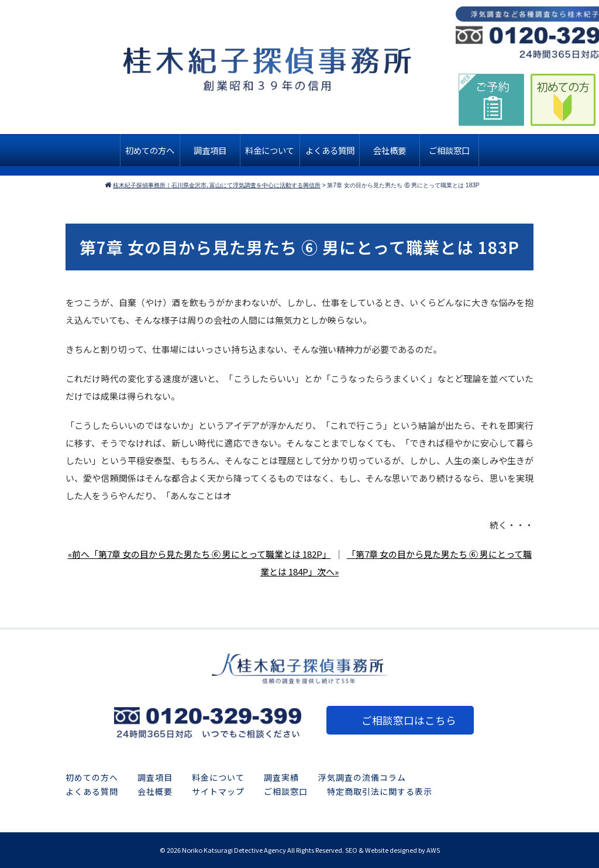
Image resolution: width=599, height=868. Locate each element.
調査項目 (155, 777)
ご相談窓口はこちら (409, 720)
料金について (218, 777)
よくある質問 (92, 791)
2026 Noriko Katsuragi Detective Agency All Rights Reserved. (255, 850)
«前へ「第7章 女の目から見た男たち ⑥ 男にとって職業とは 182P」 (199, 554)
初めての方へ (92, 777)
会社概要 (155, 791)
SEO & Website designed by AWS (393, 850)
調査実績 (281, 777)
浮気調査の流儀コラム (362, 777)
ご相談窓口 (286, 791)
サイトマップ (218, 791)
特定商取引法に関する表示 (380, 791)
